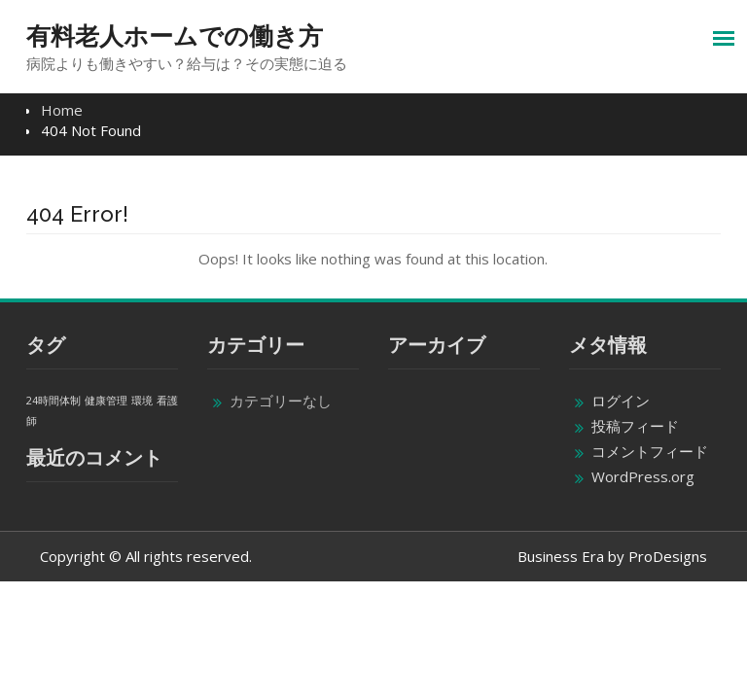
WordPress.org (643, 476)
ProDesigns (668, 556)
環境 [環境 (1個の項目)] (142, 401)
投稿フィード (635, 426)
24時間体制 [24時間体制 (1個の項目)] (53, 401)
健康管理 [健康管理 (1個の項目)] (106, 401)
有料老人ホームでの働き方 (175, 36)
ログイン (621, 401)
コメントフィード (650, 451)
